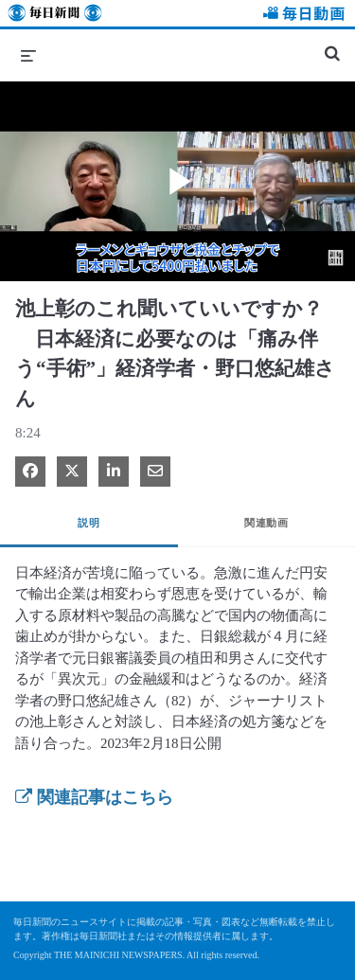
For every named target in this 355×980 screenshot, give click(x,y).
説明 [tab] (89, 523)
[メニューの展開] (28, 55)
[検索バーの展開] (332, 45)
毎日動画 (301, 16)
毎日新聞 (55, 16)
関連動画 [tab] (266, 523)
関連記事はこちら (94, 797)
